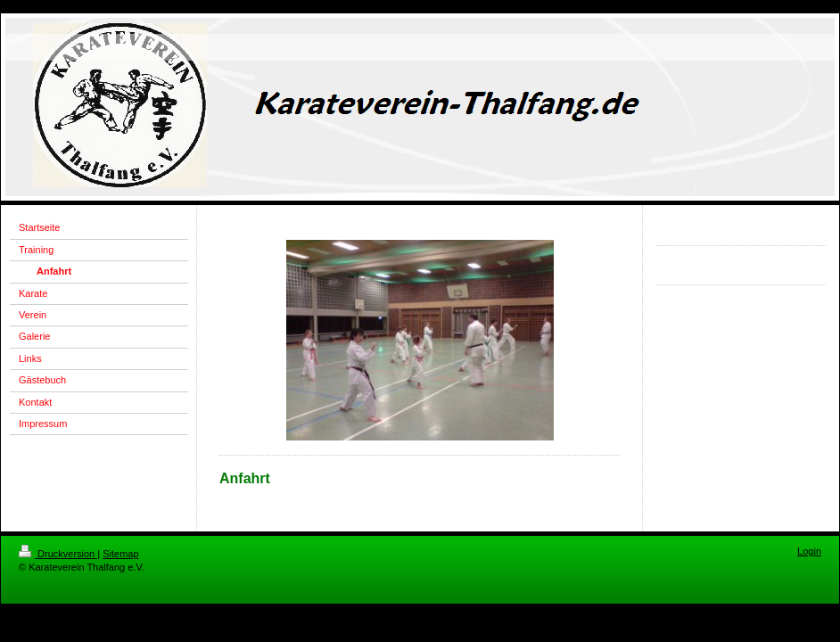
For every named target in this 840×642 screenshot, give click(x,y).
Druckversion (58, 554)
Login (809, 551)
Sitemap (120, 554)
